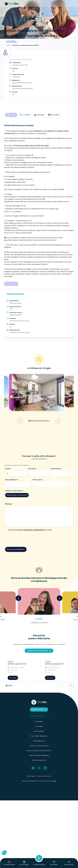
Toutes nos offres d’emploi (39, 746)
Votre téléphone (12, 480)
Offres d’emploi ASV (39, 760)
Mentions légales (31, 776)
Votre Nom (32, 469)
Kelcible (54, 781)
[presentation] (21, 539)
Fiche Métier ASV (39, 741)
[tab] (11, 115)
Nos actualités (39, 731)
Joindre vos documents (14, 491)
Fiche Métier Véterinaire (39, 736)
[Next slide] (58, 421)
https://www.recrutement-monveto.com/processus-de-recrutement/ (32, 240)
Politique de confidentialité (44, 776)
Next (60, 598)
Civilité (8, 469)
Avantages (39, 722)
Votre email (37, 480)
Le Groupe (39, 726)
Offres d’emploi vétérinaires (39, 755)
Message (8, 504)
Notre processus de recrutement (39, 751)
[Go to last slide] (20, 421)
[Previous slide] (59, 686)
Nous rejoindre (69, 864)
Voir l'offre (13, 678)
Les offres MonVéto (39, 864)
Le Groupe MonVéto (9, 864)
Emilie (39, 619)
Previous (18, 598)
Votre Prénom (56, 469)
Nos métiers (54, 864)
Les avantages (24, 864)
